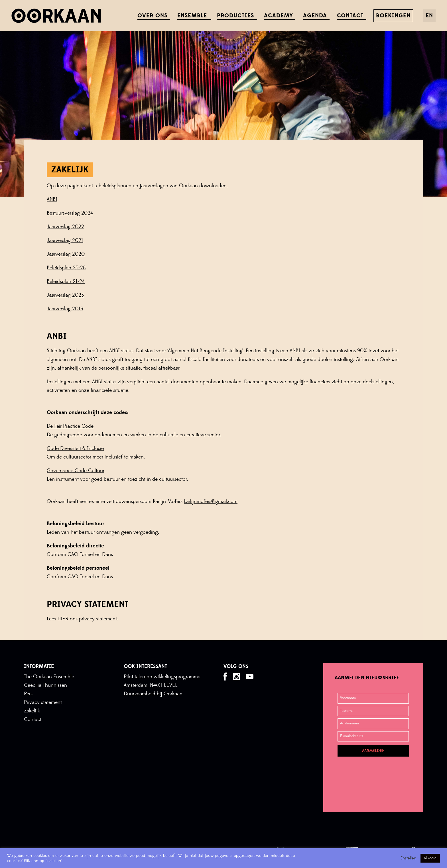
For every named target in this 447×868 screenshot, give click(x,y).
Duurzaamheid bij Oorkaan (153, 694)
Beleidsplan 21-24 (66, 281)
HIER (63, 619)
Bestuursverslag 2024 (70, 213)
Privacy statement (43, 702)
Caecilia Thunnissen (45, 685)
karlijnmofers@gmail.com (211, 501)
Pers (28, 694)
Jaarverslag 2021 (65, 240)
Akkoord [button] (430, 858)
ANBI (52, 199)
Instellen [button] (409, 858)
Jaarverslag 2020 (66, 254)
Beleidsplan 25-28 (66, 268)
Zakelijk (32, 711)
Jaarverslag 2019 (65, 309)
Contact (33, 719)
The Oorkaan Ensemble (49, 677)
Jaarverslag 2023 (65, 295)
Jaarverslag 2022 (65, 227)
